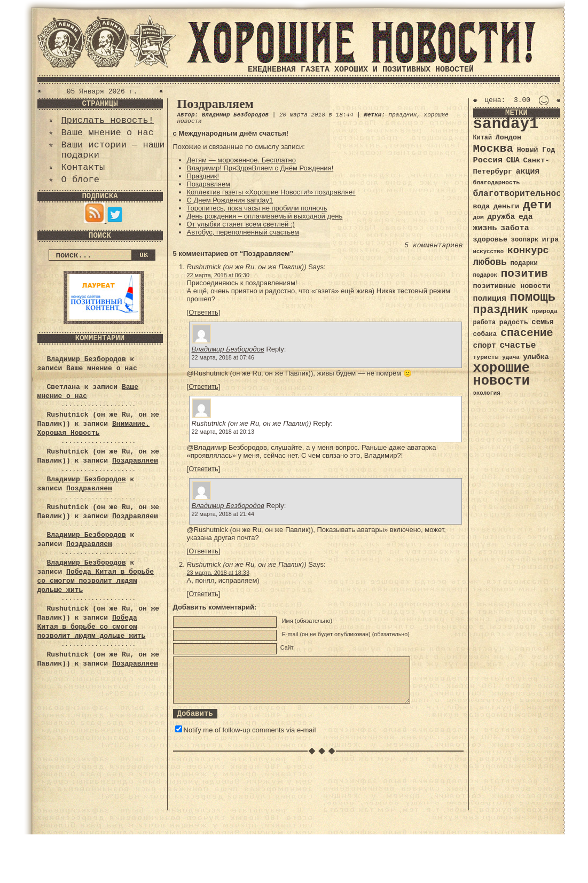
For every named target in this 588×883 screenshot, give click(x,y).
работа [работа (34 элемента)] (485, 323)
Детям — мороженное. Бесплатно (241, 160)
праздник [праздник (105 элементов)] (501, 310)
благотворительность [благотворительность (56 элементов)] (523, 194)
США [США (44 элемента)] (513, 160)
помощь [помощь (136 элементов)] (532, 297)
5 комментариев (433, 245)
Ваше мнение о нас (108, 133)
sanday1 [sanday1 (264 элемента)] (506, 124)
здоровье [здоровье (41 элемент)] (491, 240)
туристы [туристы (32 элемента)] (486, 357)
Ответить (203, 312)
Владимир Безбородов (87, 359)
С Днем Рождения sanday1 (230, 200)
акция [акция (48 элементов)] (528, 171)
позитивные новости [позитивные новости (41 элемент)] (512, 286)
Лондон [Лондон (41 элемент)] (508, 138)
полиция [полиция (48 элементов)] (490, 299)
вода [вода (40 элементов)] (482, 206)
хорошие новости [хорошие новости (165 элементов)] (502, 375)
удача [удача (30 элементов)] (511, 357)
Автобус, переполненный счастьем (243, 232)
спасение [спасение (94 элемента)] (527, 333)
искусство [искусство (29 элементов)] (489, 252)
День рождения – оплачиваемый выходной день (265, 216)
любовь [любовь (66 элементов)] (490, 262)
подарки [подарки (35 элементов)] (524, 263)
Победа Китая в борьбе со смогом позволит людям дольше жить (96, 581)
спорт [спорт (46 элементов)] (485, 346)
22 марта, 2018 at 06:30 (218, 275)
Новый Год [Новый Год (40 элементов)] (536, 150)
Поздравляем (135, 461)
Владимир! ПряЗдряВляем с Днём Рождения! (260, 168)
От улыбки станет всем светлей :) (241, 224)
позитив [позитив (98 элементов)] (524, 274)
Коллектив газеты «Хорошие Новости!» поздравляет (271, 192)
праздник (403, 115)
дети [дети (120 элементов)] (537, 205)
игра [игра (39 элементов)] (550, 240)
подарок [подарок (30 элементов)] (485, 275)
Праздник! (203, 176)
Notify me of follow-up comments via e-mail (250, 730)
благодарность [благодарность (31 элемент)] (497, 183)
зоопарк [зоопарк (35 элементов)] (525, 240)
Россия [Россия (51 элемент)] (488, 160)
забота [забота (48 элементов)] (515, 228)
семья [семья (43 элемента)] (543, 322)
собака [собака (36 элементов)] (485, 334)
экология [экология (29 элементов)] (487, 393)
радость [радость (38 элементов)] (514, 322)
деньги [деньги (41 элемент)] (506, 206)
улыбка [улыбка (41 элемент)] (536, 357)
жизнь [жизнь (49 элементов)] (485, 228)
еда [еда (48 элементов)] (526, 217)
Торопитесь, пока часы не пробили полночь (257, 208)
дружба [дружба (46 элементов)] (501, 217)
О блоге (80, 180)
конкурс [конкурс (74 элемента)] (528, 251)
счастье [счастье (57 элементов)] (518, 345)
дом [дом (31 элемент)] (479, 217)
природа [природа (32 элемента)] (545, 311)
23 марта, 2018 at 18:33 (218, 573)
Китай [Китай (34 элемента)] (483, 138)
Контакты (83, 167)
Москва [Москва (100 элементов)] (493, 149)
